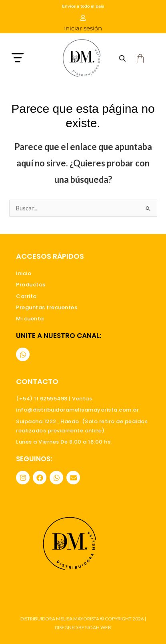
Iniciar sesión (83, 28)
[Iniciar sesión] (83, 18)
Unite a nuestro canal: (59, 336)
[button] (29, 59)
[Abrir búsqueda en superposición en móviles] (122, 58)
